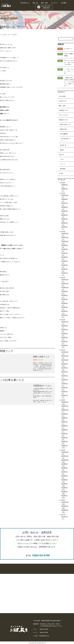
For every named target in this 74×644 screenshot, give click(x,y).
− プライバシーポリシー (65, 605)
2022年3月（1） (65, 342)
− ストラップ (29, 608)
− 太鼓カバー (29, 605)
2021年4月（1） (65, 385)
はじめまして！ (69, 49)
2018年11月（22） (65, 507)
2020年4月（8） (65, 435)
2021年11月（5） (65, 357)
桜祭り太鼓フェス (65, 124)
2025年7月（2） (65, 204)
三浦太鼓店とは (25, 3)
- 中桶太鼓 (3, 592)
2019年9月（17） (65, 465)
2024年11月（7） (65, 238)
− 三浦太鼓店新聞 (63, 601)
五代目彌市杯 (64, 134)
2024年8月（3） (65, 250)
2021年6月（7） (65, 377)
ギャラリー (54, 3)
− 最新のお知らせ (63, 592)
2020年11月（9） (65, 407)
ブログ (62, 159)
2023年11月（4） (65, 285)
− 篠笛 (27, 588)
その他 (61, 173)
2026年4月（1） (65, 186)
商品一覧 (35, 3)
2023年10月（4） (65, 288)
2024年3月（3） (65, 266)
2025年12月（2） (65, 196)
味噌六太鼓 (63, 129)
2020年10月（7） (65, 411)
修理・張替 (44, 3)
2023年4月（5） (65, 308)
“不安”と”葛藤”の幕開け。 (69, 55)
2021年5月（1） (65, 381)
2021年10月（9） (65, 361)
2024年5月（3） (65, 262)
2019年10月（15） (65, 461)
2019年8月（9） (65, 469)
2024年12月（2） (65, 234)
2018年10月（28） (65, 511)
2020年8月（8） (65, 419)
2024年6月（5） (65, 258)
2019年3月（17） (65, 489)
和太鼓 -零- (63, 145)
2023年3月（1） (65, 312)
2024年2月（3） (65, 270)
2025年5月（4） (65, 212)
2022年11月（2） (65, 323)
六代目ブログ (63, 101)
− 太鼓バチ (29, 598)
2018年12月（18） (65, 503)
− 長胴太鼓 (16, 588)
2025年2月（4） (65, 224)
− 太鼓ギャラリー (63, 588)
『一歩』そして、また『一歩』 (69, 71)
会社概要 (64, 3)
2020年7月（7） (65, 423)
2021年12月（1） (65, 353)
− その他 (15, 601)
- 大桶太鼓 (3, 588)
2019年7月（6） (65, 473)
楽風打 (62, 150)
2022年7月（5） (65, 331)
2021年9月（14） (65, 365)
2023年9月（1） (65, 292)
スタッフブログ (63, 115)
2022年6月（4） (65, 335)
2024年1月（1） (65, 274)
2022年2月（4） (65, 346)
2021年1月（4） (65, 396)
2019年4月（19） (65, 485)
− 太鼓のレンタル (47, 592)
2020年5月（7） (65, 431)
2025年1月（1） (65, 228)
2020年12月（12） (65, 403)
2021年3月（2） (65, 389)
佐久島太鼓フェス (66, 140)
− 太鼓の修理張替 (47, 588)
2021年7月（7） (65, 373)
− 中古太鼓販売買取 (47, 595)
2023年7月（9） (65, 300)
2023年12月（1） (65, 281)
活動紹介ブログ (63, 120)
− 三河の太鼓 (17, 595)
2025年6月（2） (65, 208)
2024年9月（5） (65, 246)
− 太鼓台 (28, 601)
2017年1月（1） (65, 518)
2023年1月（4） (65, 316)
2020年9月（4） (65, 415)
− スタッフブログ (63, 595)
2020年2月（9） (65, 443)
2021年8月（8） (65, 369)
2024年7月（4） (65, 254)
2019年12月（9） (65, 453)
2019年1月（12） (65, 497)
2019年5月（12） (65, 481)
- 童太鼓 (3, 598)
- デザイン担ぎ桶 (5, 595)
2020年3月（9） (65, 439)
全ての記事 (62, 96)
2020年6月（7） (65, 427)
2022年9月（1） (65, 327)
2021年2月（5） (65, 392)
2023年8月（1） (65, 296)
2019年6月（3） (65, 477)
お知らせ (61, 155)
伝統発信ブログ (63, 110)
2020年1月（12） (65, 446)
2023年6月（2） (65, 304)
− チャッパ (29, 592)
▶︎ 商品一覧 (45, 585)
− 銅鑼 (27, 595)
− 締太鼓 (15, 592)
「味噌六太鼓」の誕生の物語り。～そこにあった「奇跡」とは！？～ (69, 82)
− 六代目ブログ (62, 598)
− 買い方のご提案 (47, 598)
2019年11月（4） (65, 457)
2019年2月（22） (65, 493)
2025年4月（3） (65, 216)
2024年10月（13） (65, 242)
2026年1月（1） (65, 190)
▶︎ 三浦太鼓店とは (63, 585)
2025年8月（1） (65, 200)
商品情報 (63, 169)
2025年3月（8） (65, 220)
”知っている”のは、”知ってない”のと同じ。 (69, 62)
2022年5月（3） (65, 339)
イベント (63, 164)
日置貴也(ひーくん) (8, 27)
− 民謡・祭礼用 (17, 598)
